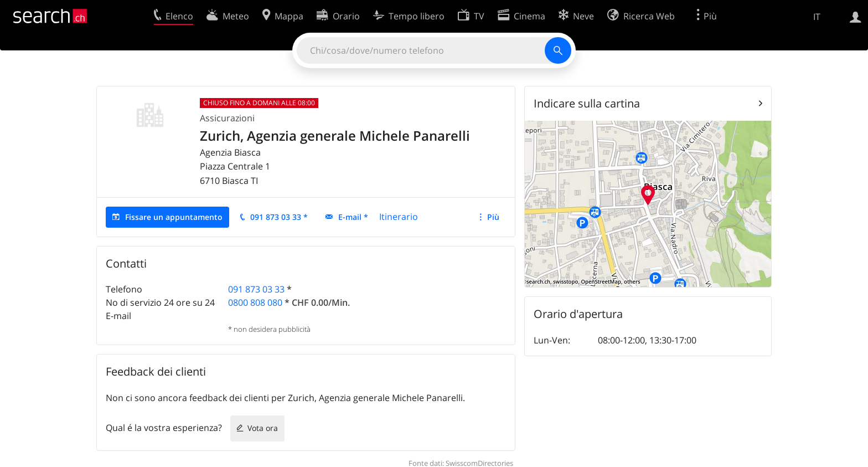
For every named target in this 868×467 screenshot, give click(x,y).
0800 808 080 (255, 302)
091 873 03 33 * (279, 217)
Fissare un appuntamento (174, 217)
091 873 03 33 (256, 289)
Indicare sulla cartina (587, 103)
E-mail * (353, 217)
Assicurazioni (227, 118)
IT (817, 17)
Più (493, 217)
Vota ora (263, 428)
